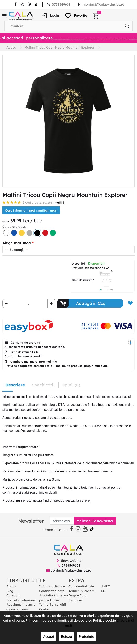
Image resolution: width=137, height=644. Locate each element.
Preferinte (86, 636)
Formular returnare (21, 600)
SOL (104, 591)
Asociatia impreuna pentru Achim (54, 598)
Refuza (66, 636)
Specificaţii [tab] (43, 385)
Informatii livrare (52, 586)
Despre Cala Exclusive (78, 598)
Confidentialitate (52, 591)
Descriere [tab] (15, 385)
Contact (45, 609)
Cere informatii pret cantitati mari (31, 210)
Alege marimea (17, 243)
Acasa (11, 586)
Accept (49, 636)
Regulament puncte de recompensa (21, 607)
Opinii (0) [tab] (71, 385)
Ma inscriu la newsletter (95, 521)
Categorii (13, 595)
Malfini (59, 203)
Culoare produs (14, 227)
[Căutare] (127, 26)
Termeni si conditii (52, 605)
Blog (10, 591)
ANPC (105, 586)
